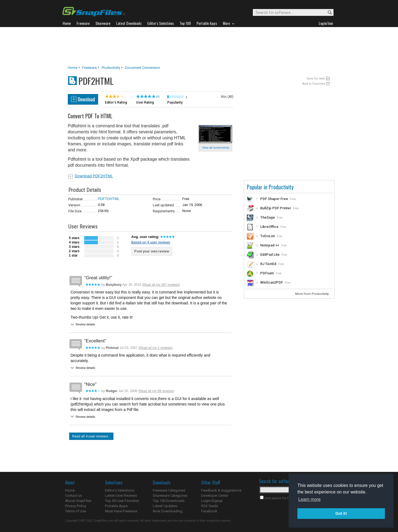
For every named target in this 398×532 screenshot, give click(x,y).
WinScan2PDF (272, 282)
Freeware (90, 68)
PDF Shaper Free (274, 199)
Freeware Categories (169, 490)
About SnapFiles (78, 501)
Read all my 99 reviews (156, 391)
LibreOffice (269, 227)
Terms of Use (76, 511)
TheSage (268, 217)
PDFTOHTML (109, 199)
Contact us (74, 496)
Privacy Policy (76, 506)
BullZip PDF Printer (276, 208)
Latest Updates (165, 506)
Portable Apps (116, 506)
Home (73, 68)
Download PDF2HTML (94, 176)
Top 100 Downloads (169, 501)
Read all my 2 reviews (155, 348)
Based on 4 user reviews (151, 242)
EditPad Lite (270, 255)
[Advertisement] (199, 46)
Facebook (209, 511)
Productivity (111, 68)
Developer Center (215, 496)
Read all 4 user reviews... (91, 436)
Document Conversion (142, 68)
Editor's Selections (120, 490)
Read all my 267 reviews (161, 285)
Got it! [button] (341, 513)
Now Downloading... (169, 511)
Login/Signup (212, 501)
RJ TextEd (268, 264)
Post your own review (152, 251)
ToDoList (267, 236)
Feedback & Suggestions (221, 490)
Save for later (316, 79)
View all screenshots (216, 148)
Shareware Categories (170, 496)
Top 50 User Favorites (122, 501)
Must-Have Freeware (121, 511)
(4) (158, 97)
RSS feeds (210, 506)
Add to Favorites (314, 84)
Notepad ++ (270, 245)
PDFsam (267, 273)
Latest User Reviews (121, 496)
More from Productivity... (313, 294)
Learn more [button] (309, 499)
